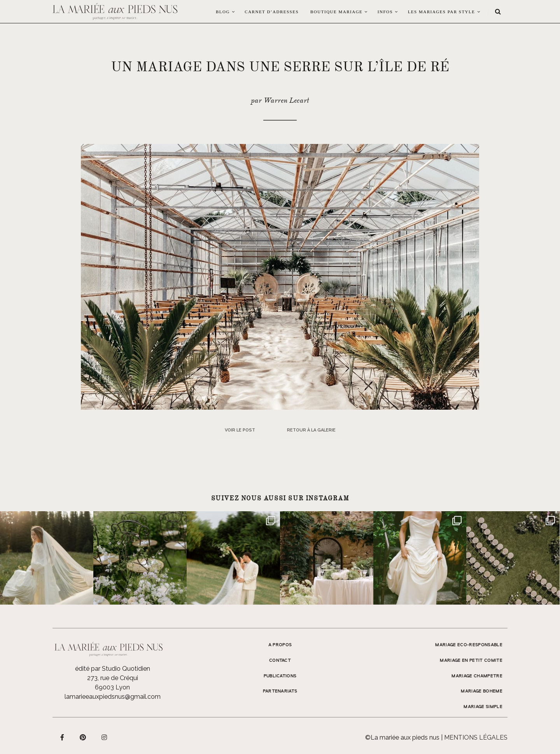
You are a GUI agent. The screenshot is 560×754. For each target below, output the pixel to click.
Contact (280, 661)
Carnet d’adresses (272, 12)
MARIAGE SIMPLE (483, 707)
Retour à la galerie (311, 430)
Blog (223, 12)
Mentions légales (476, 737)
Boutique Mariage (336, 12)
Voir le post (240, 430)
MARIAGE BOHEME (482, 691)
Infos (385, 12)
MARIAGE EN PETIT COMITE (471, 661)
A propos (280, 645)
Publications (280, 676)
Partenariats (280, 691)
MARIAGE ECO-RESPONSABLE (469, 645)
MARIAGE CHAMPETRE (477, 676)
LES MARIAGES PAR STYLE (442, 12)
